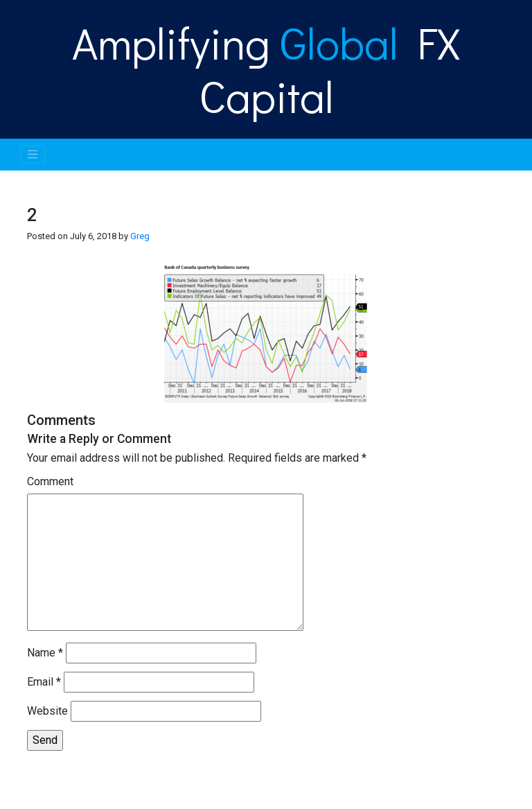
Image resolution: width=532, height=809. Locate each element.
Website (47, 711)
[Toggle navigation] (33, 155)
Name (45, 653)
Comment (50, 481)
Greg (140, 236)
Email (44, 682)
